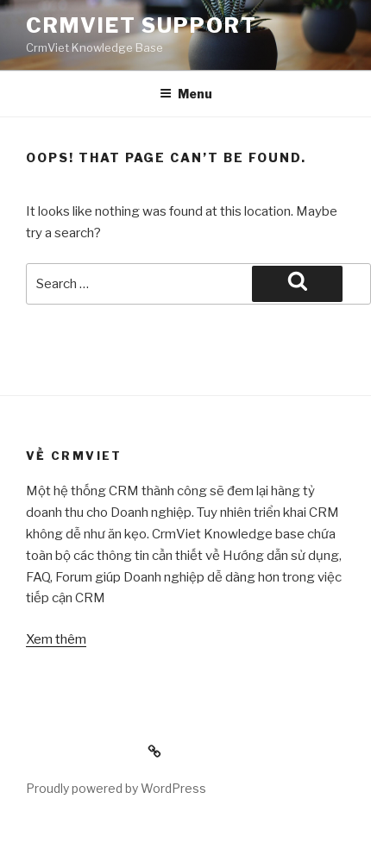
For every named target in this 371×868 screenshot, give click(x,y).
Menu (186, 94)
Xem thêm (56, 639)
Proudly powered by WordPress (116, 788)
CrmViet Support (141, 25)
